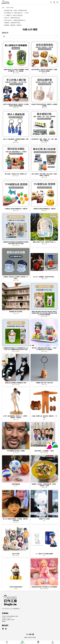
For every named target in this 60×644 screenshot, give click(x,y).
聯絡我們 (4, 621)
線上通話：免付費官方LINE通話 (8, 620)
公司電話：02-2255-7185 (7, 618)
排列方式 (5, 33)
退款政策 (34, 637)
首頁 (3, 8)
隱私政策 (30, 637)
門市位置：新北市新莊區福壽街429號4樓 (10, 616)
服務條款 (26, 637)
